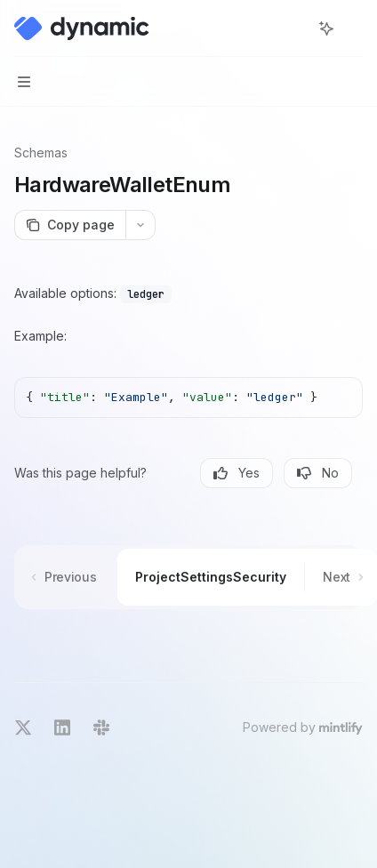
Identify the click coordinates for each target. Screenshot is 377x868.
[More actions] (354, 28)
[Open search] (293, 28)
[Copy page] (70, 225)
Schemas (41, 153)
